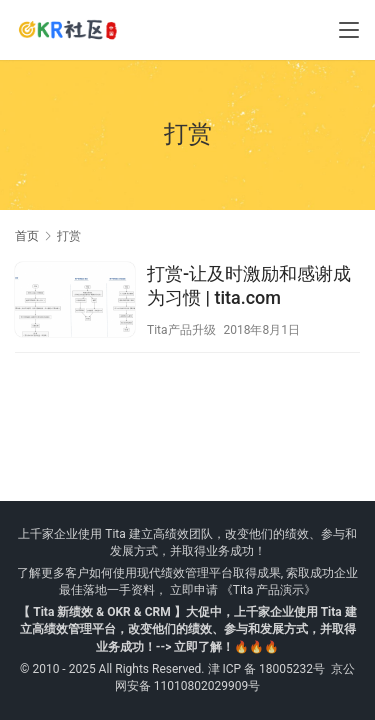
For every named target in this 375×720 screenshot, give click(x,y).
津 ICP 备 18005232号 (267, 669)
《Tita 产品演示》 (267, 590)
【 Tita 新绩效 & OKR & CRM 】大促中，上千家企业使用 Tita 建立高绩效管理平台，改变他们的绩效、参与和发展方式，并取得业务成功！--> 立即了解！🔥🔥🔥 (187, 629)
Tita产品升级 (181, 330)
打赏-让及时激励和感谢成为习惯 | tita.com (249, 285)
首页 (27, 236)
